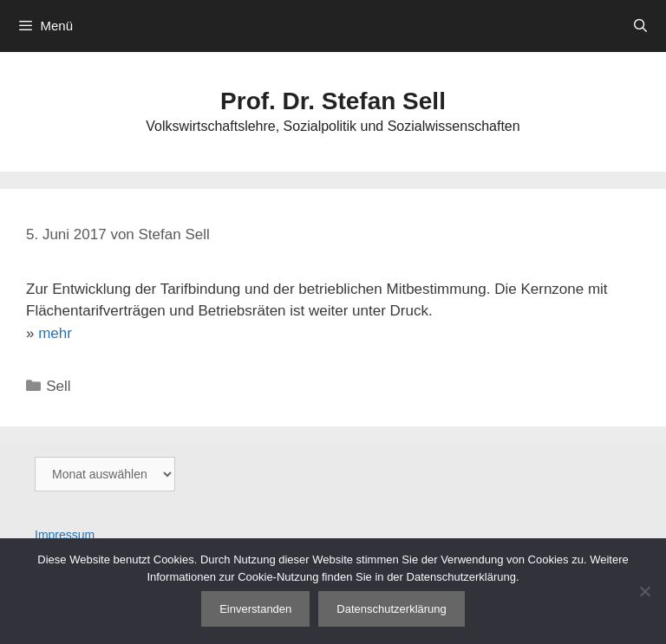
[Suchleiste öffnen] (640, 26)
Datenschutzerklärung (391, 609)
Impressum (65, 535)
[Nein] (644, 591)
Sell (58, 386)
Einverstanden (255, 609)
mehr (55, 333)
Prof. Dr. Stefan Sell (333, 101)
